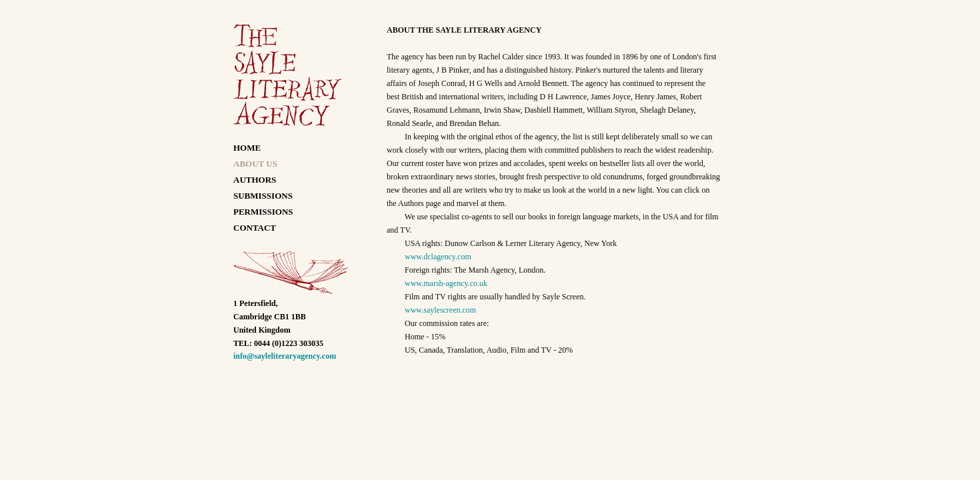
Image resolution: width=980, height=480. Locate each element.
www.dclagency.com (438, 257)
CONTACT (255, 228)
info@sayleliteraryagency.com (285, 356)
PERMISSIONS (263, 212)
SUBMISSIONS (263, 196)
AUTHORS (255, 180)
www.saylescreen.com (440, 310)
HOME (247, 148)
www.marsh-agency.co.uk (446, 283)
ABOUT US (255, 164)
